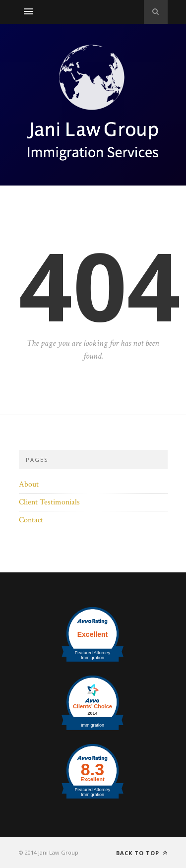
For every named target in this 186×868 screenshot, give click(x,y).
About (29, 484)
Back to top (142, 853)
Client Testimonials (49, 502)
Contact (31, 520)
